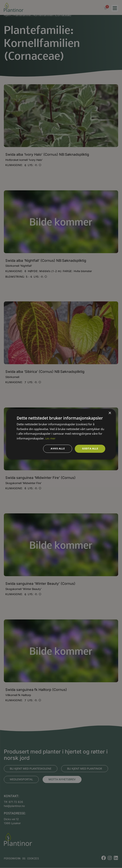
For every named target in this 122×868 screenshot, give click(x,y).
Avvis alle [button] (55, 449)
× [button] (110, 413)
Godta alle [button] (89, 449)
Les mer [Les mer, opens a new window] (51, 438)
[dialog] (61, 434)
